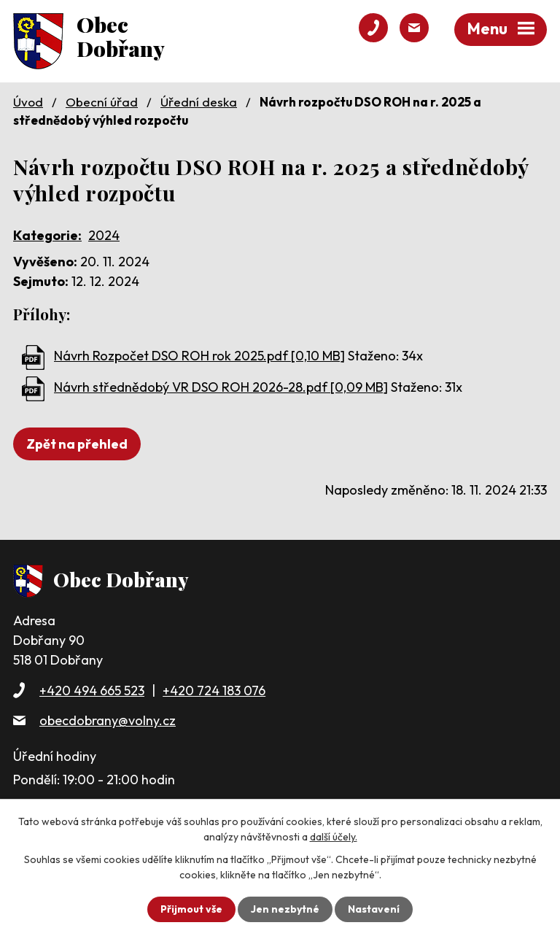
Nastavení (374, 909)
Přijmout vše (191, 909)
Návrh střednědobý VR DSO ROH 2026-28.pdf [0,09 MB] (221, 387)
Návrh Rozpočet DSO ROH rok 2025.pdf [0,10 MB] (199, 356)
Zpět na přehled (77, 444)
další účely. (334, 837)
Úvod (28, 102)
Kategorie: (47, 235)
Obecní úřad (102, 102)
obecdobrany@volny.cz (108, 720)
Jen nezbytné (285, 909)
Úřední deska (199, 102)
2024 (104, 235)
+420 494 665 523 (92, 691)
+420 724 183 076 (214, 691)
